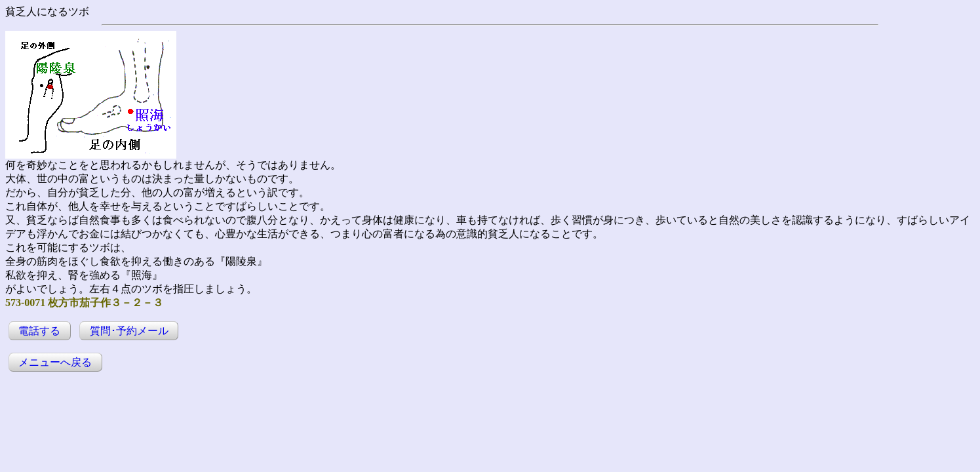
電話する (39, 331)
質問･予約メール (129, 331)
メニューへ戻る (55, 362)
